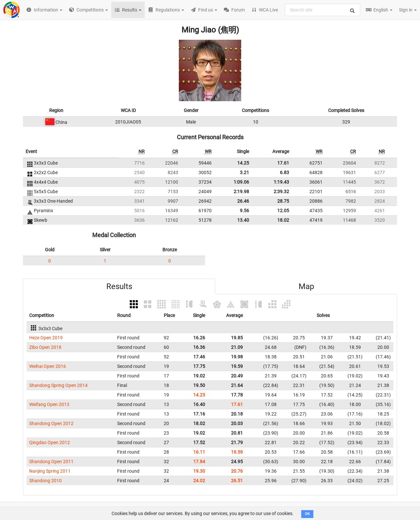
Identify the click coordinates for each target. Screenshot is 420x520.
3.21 (244, 172)
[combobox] (323, 10)
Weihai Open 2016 (48, 366)
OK (307, 514)
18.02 (283, 220)
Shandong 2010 (45, 481)
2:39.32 (281, 192)
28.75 (283, 201)
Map (306, 286)
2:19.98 (241, 192)
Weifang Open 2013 (49, 404)
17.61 (283, 163)
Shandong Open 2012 (51, 423)
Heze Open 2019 (46, 338)
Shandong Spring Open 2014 (58, 385)
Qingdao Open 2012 (50, 442)
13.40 (243, 220)
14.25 (243, 163)
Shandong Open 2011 (51, 462)
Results (119, 286)
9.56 (244, 211)
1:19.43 (281, 182)
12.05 (283, 211)
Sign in (408, 10)
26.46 (243, 201)
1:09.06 (241, 182)
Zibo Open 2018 (45, 347)
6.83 (284, 172)
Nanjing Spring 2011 (50, 471)
